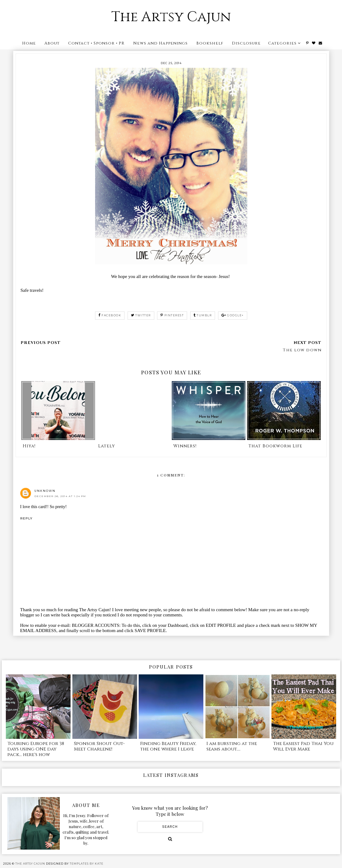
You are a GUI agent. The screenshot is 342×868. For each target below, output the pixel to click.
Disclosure (246, 43)
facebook (110, 315)
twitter (141, 315)
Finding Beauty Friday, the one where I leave (168, 746)
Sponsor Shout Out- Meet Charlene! (99, 746)
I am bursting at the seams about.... (232, 746)
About (52, 43)
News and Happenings (160, 43)
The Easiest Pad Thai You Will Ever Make (303, 746)
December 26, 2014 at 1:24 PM (60, 496)
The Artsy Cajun (171, 17)
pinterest (172, 315)
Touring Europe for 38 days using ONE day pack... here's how (36, 749)
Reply (26, 518)
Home (29, 43)
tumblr (203, 315)
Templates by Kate (86, 864)
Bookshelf (210, 43)
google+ (233, 315)
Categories (282, 43)
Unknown (45, 491)
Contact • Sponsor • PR (96, 43)
